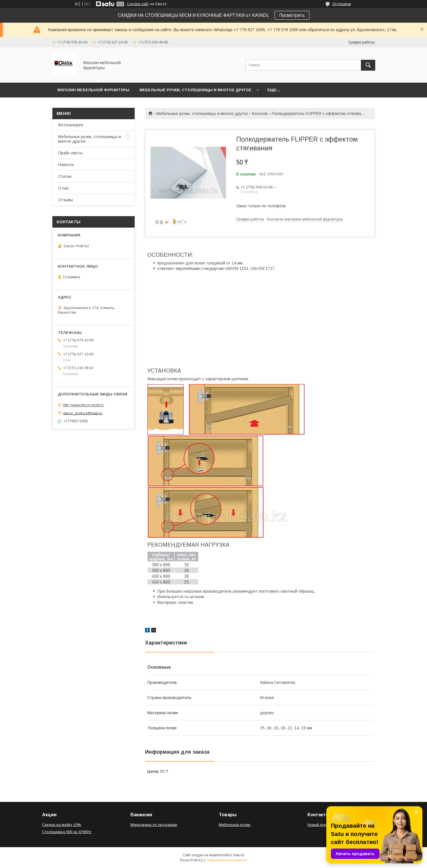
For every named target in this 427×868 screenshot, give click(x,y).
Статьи (65, 176)
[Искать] (368, 65)
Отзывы (65, 200)
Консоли (260, 114)
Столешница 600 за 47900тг (67, 832)
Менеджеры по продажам (154, 825)
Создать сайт (138, 4)
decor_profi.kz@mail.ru (83, 413)
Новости (66, 165)
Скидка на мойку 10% (62, 825)
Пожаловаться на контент (227, 860)
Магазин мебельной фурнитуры (93, 90)
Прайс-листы (70, 153)
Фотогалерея (70, 125)
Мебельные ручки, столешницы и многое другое (195, 90)
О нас (63, 188)
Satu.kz (239, 855)
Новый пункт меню (324, 825)
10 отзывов (342, 4)
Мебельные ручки (235, 825)
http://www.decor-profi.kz (83, 405)
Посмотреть (292, 15)
